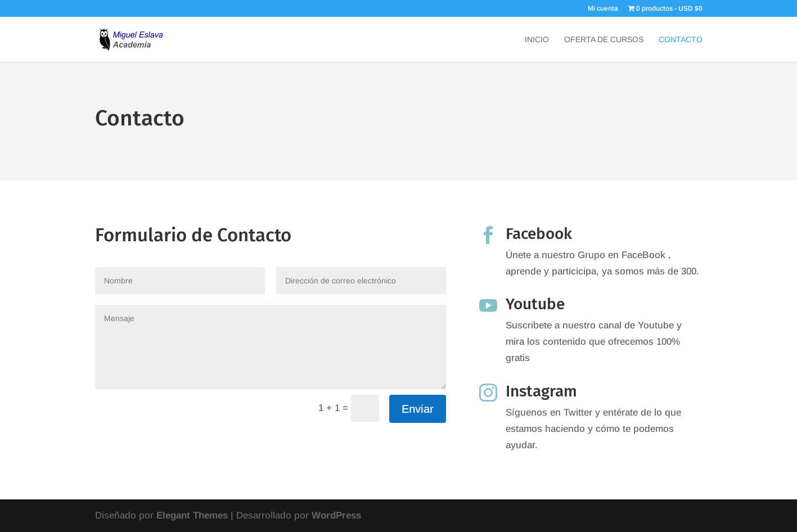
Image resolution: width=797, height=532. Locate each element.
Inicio (537, 40)
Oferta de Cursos (604, 40)
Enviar (418, 409)
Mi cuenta (603, 9)
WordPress (336, 515)
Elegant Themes (192, 515)
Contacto (681, 40)
